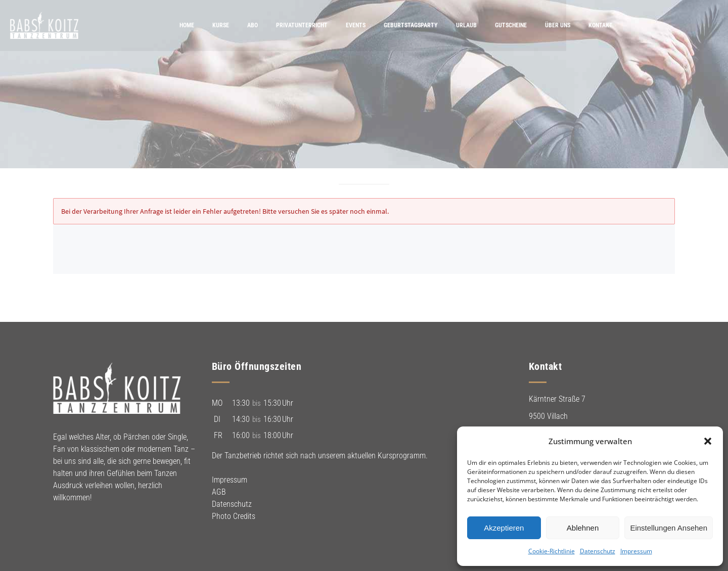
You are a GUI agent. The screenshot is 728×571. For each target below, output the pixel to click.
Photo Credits (234, 516)
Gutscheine (564, 25)
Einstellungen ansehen (669, 528)
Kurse (274, 25)
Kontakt (654, 25)
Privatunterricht (355, 25)
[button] (708, 441)
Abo (306, 25)
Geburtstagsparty (464, 25)
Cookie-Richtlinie (552, 551)
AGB (219, 492)
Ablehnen (583, 528)
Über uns (611, 25)
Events (409, 25)
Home (240, 25)
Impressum (636, 551)
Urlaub (519, 25)
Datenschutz (598, 551)
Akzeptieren (504, 528)
